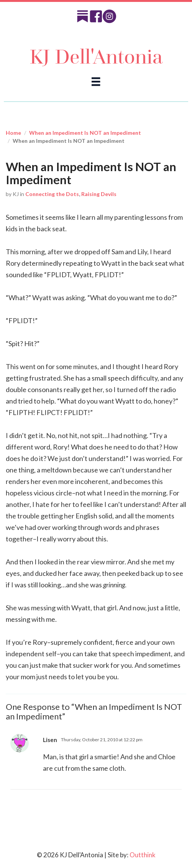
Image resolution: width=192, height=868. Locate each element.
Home (13, 133)
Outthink (143, 855)
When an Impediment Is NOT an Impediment (85, 133)
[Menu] (96, 81)
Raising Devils (99, 194)
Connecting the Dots (52, 194)
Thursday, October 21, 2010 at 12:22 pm (102, 740)
